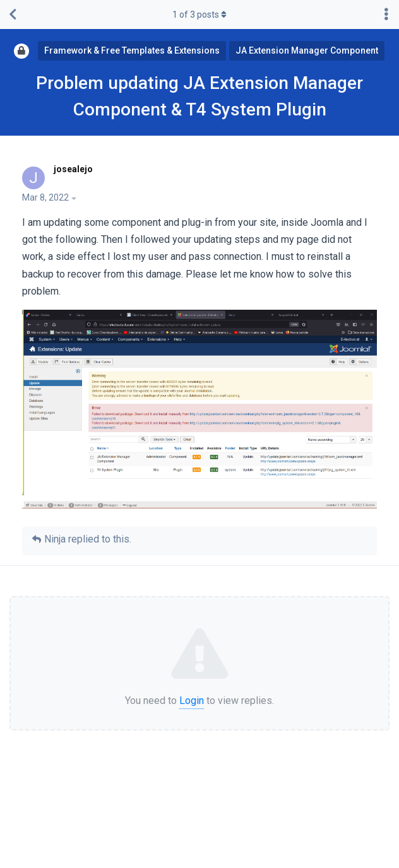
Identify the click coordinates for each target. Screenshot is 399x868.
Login (192, 701)
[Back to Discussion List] (13, 15)
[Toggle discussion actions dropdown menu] (386, 15)
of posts (199, 15)
